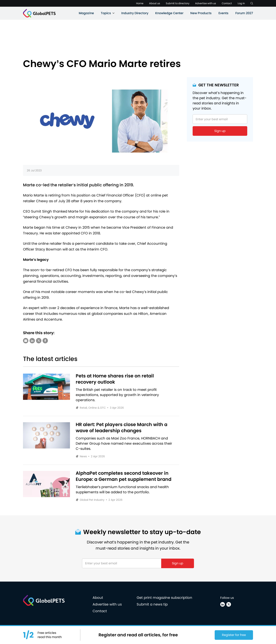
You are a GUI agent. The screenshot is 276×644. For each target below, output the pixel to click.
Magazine (86, 13)
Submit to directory (178, 3)
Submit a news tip (152, 604)
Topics (106, 13)
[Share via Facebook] (45, 341)
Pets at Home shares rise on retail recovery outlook (115, 379)
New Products (201, 13)
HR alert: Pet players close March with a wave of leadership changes (122, 428)
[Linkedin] (223, 604)
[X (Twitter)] (229, 604)
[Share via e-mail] (26, 341)
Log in (241, 3)
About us (155, 3)
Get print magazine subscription (164, 598)
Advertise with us (206, 3)
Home (140, 3)
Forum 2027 (244, 13)
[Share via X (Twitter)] (39, 341)
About (98, 598)
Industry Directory (135, 13)
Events (223, 13)
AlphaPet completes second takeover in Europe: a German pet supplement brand (124, 476)
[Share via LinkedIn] (32, 341)
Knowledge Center (169, 13)
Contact (227, 3)
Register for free (234, 635)
